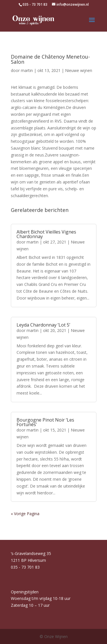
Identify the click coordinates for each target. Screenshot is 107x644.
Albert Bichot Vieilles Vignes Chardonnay (46, 234)
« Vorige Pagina (25, 514)
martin (27, 70)
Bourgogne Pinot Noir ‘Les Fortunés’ (45, 422)
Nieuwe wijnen (79, 70)
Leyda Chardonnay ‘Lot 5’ (43, 325)
